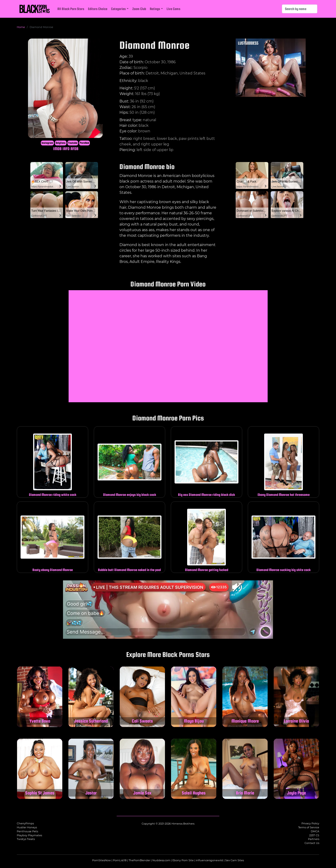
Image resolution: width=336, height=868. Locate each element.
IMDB (57, 149)
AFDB (74, 149)
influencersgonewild (209, 860)
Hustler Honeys (27, 827)
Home (21, 27)
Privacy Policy (310, 823)
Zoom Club (139, 9)
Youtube (73, 143)
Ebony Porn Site (183, 860)
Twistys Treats (26, 839)
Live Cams (173, 9)
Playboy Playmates (29, 835)
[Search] (300, 9)
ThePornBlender (139, 860)
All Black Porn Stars (71, 9)
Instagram (47, 143)
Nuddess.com (161, 860)
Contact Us (312, 843)
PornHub (84, 143)
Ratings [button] (155, 9)
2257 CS (314, 835)
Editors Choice (98, 9)
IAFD (66, 149)
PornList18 (120, 860)
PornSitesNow (101, 860)
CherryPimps (25, 823)
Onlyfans (61, 143)
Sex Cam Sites (234, 860)
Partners (314, 839)
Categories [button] (118, 9)
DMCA (315, 831)
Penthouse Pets (27, 831)
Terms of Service (309, 827)
